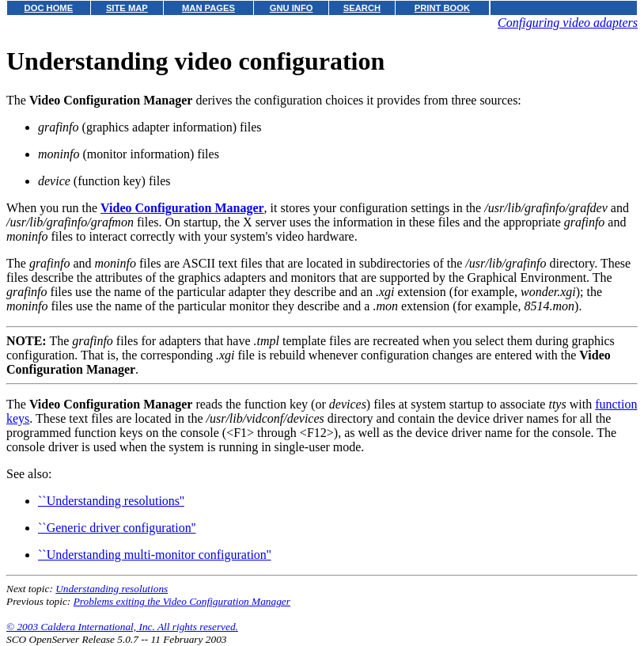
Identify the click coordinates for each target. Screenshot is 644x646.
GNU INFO (292, 8)
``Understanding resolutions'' (111, 501)
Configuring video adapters (568, 23)
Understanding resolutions (112, 589)
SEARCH (362, 8)
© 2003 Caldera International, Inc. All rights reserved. (122, 627)
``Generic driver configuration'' (117, 528)
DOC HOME (49, 8)
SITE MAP (127, 8)
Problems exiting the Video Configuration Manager (182, 601)
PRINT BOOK (442, 8)
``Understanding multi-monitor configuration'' (155, 555)
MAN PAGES (208, 8)
